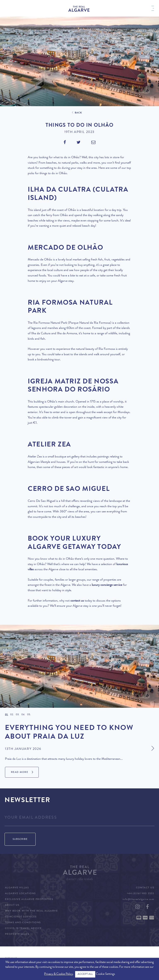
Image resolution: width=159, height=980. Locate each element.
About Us (12, 905)
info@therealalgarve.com (138, 900)
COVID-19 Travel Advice (23, 929)
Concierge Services (21, 917)
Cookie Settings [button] (105, 974)
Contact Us (145, 888)
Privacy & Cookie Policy (58, 974)
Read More (20, 772)
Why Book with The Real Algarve (31, 911)
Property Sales (17, 934)
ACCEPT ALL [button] (85, 974)
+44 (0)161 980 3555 (140, 894)
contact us (77, 601)
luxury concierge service (107, 585)
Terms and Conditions (23, 923)
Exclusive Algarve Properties (29, 900)
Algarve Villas (17, 888)
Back (78, 113)
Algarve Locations (20, 894)
